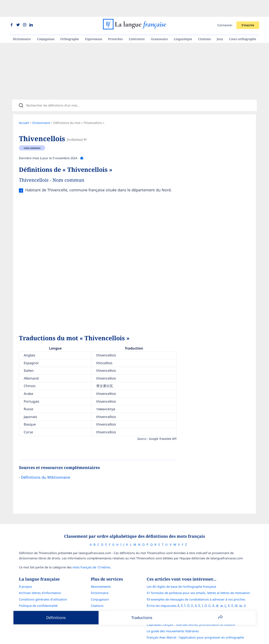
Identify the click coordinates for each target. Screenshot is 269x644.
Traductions (142, 618)
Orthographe (70, 22)
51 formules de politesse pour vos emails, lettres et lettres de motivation (198, 581)
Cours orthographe (243, 22)
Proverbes (115, 22)
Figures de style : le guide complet (171, 600)
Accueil (24, 109)
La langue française (129, 638)
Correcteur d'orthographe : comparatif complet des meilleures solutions (198, 606)
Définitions (56, 618)
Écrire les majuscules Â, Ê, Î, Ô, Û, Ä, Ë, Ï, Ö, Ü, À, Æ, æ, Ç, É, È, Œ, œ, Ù (196, 593)
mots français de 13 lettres (91, 555)
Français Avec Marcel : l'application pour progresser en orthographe (195, 625)
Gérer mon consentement (37, 600)
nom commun (32, 134)
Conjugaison (46, 22)
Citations (204, 22)
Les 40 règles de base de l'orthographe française (181, 574)
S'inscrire (248, 8)
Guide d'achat (100, 600)
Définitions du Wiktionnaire (46, 463)
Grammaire (159, 22)
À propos (25, 574)
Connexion (225, 8)
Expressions (94, 22)
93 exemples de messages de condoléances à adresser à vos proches (196, 587)
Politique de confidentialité (38, 593)
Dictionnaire (22, 22)
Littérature (137, 22)
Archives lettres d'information (40, 581)
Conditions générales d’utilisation (43, 587)
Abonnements (101, 574)
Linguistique (183, 22)
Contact (24, 606)
